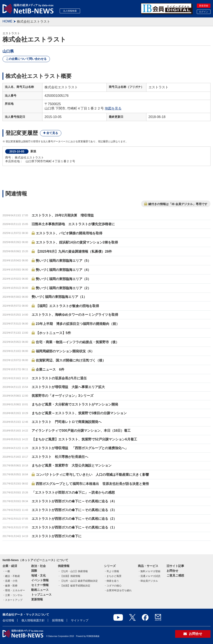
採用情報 (58, 620)
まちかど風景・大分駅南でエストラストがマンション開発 (75, 404)
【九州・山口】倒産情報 (74, 571)
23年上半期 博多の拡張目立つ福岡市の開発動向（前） (78, 324)
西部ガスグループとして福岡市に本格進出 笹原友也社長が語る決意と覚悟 (92, 484)
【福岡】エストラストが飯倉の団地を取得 (67, 306)
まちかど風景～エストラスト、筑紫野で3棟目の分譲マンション (79, 413)
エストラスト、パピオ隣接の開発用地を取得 (69, 233)
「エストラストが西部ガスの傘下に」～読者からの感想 (73, 492)
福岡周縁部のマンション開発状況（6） (65, 351)
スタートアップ (14, 600)
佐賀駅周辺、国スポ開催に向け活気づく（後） (71, 360)
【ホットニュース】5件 (53, 333)
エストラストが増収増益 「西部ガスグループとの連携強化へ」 (80, 448)
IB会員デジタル (149, 581)
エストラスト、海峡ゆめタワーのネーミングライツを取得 (75, 315)
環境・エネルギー (15, 590)
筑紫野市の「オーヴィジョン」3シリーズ (63, 396)
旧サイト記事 (175, 566)
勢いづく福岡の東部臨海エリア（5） (63, 261)
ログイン (204, 12)
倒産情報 (64, 566)
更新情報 (37, 599)
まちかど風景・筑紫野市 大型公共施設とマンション (72, 465)
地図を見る (113, 108)
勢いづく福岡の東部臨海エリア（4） (63, 270)
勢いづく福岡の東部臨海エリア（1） (59, 297)
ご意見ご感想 (175, 575)
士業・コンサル (14, 595)
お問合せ (172, 571)
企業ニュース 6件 (50, 369)
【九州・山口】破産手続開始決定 (79, 581)
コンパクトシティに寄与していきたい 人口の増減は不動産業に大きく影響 (92, 475)
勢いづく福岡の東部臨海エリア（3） (63, 279)
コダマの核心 (114, 586)
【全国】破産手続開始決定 (75, 586)
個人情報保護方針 (33, 620)
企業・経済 (10, 566)
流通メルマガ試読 (150, 576)
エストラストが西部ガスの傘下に (57, 536)
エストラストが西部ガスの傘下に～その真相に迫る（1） (74, 527)
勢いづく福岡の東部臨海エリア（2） (63, 288)
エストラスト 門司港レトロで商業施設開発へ (67, 422)
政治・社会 (38, 566)
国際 (34, 571)
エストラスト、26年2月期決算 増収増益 (63, 215)
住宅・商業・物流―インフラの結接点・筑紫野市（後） (77, 342)
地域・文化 (38, 575)
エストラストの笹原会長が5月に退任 (59, 378)
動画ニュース (40, 590)
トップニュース (41, 595)
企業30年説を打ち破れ (119, 590)
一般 (7, 571)
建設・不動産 (12, 576)
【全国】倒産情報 (70, 576)
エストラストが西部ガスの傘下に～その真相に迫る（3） (74, 510)
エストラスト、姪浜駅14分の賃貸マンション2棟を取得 (77, 242)
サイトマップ (80, 620)
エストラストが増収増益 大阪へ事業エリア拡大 (68, 387)
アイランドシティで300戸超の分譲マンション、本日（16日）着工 (81, 431)
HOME (7, 21)
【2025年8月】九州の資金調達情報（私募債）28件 (74, 251)
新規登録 (204, 6)
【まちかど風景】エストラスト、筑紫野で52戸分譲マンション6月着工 (84, 439)
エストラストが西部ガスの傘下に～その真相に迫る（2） (74, 519)
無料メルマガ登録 (150, 571)
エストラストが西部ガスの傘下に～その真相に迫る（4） (74, 501)
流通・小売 (11, 581)
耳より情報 (113, 571)
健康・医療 (11, 586)
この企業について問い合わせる (26, 59)
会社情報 (8, 620)
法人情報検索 (70, 11)
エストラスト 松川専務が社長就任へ (60, 457)
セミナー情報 (40, 585)
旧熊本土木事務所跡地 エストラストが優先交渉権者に (73, 224)
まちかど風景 (114, 576)
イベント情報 (40, 580)
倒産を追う (113, 581)
